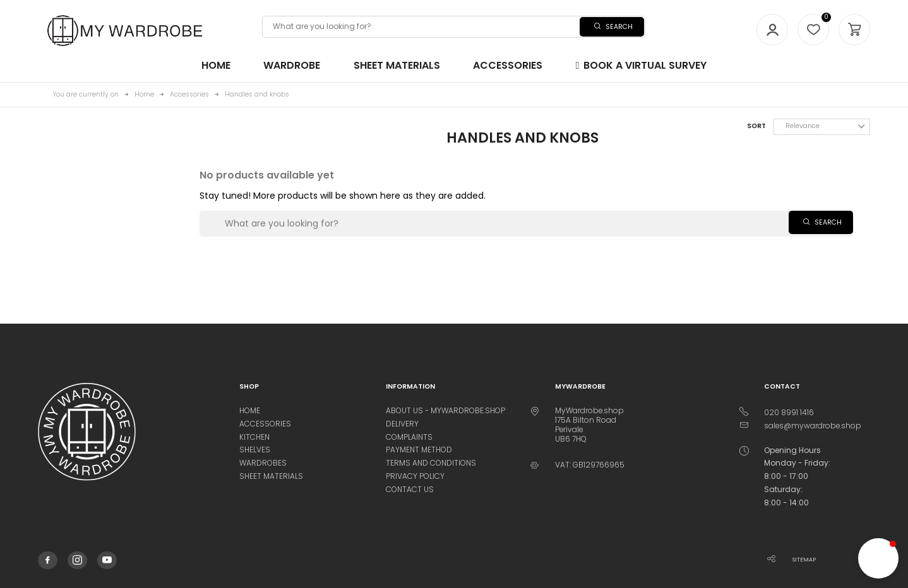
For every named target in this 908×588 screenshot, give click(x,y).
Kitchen (254, 437)
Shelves (255, 450)
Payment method (419, 450)
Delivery (402, 424)
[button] (878, 558)
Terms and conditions (431, 463)
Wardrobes (263, 463)
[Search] (453, 26)
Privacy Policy (415, 476)
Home (250, 410)
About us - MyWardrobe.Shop (445, 410)
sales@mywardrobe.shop (813, 426)
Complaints (409, 437)
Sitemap (804, 560)
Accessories (265, 424)
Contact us (410, 489)
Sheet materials (271, 476)
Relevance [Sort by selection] (825, 126)
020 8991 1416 (789, 412)
